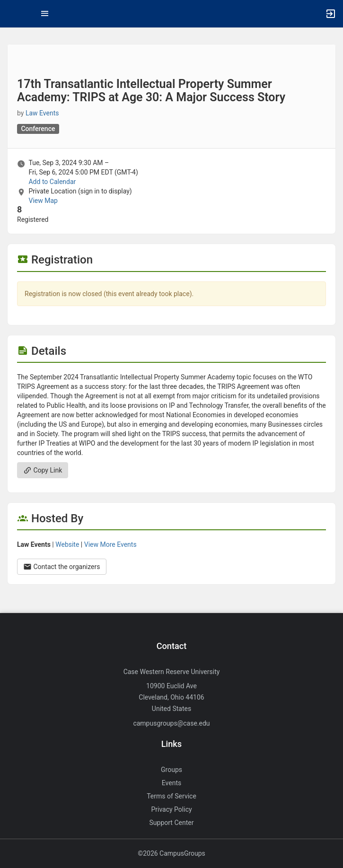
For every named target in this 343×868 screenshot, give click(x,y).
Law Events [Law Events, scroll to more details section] (42, 113)
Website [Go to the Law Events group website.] (67, 544)
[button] (12, 14)
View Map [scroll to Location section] (43, 201)
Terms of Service (171, 796)
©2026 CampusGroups (171, 853)
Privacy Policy (171, 809)
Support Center (172, 823)
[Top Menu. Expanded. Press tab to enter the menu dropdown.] (45, 14)
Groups (171, 770)
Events (171, 783)
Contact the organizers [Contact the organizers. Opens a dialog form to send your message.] (62, 567)
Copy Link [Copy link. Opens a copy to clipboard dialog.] (43, 470)
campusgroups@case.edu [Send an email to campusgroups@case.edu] (171, 723)
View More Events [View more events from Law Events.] (110, 544)
